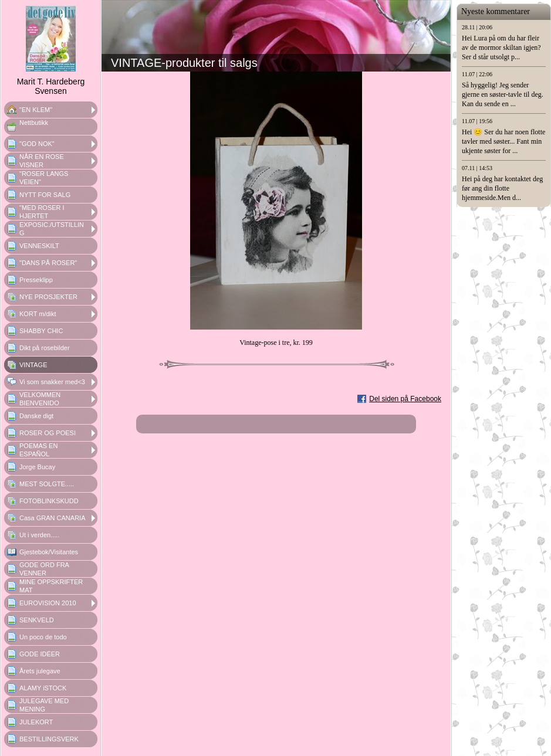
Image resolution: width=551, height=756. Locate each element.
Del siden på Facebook (405, 399)
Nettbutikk (34, 123)
